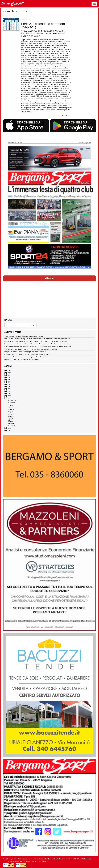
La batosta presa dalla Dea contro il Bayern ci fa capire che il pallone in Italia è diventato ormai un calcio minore (38, 344)
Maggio (11, 417)
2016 (10, 393)
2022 (10, 380)
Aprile (11, 419)
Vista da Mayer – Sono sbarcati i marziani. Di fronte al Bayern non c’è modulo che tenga (31, 349)
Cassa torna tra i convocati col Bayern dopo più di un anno (22, 360)
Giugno (11, 414)
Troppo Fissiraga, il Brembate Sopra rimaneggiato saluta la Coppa (24, 336)
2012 (10, 430)
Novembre (12, 403)
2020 (10, 384)
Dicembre (12, 400)
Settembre (13, 407)
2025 (10, 373)
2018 (10, 389)
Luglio (11, 412)
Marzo (11, 421)
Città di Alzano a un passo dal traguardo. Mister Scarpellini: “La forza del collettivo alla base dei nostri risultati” (37, 339)
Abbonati (49, 278)
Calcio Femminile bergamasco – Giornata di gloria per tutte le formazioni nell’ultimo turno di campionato (36, 341)
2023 (10, 377)
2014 (9, 398)
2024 (10, 375)
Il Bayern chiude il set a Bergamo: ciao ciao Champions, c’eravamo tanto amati (27, 354)
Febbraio (12, 423)
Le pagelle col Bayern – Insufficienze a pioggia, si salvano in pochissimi (25, 352)
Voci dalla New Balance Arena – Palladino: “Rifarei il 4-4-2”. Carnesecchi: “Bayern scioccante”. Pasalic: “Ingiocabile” (38, 347)
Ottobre (11, 405)
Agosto (11, 410)
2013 (10, 428)
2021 (10, 382)
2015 (10, 396)
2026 (10, 370)
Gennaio (12, 426)
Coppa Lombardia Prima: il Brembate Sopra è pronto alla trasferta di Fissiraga (27, 357)
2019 (10, 386)
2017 (10, 391)
